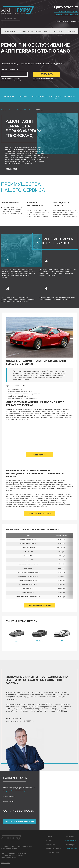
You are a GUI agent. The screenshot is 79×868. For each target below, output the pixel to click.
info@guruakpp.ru (9, 801)
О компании (9, 31)
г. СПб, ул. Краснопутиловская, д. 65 (66, 11)
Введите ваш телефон (9, 70)
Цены (30, 31)
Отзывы (38, 31)
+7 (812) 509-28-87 (65, 7)
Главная (49, 836)
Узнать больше (11, 168)
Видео (47, 31)
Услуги (22, 31)
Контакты (72, 31)
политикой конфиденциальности (12, 857)
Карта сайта (5, 863)
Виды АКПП (58, 31)
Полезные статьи (52, 853)
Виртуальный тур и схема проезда (67, 15)
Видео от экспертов (53, 849)
